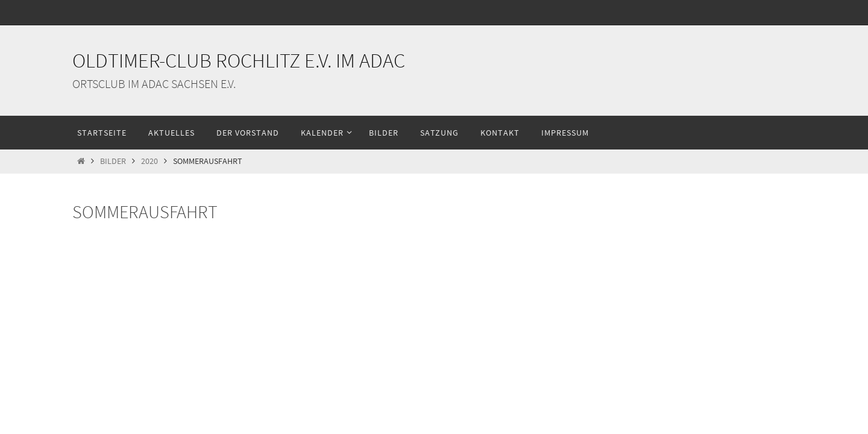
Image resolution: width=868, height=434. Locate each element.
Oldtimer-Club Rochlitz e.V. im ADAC (239, 60)
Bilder (113, 161)
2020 (149, 161)
